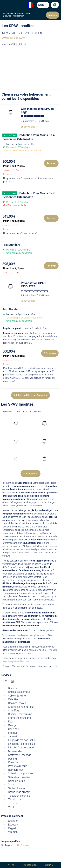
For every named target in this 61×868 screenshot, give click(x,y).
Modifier (53, 15)
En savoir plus (29, 127)
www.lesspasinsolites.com (16, 661)
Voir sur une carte (13, 38)
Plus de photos (30, 474)
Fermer (8, 174)
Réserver (51, 163)
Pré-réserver (50, 353)
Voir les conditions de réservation (30, 395)
